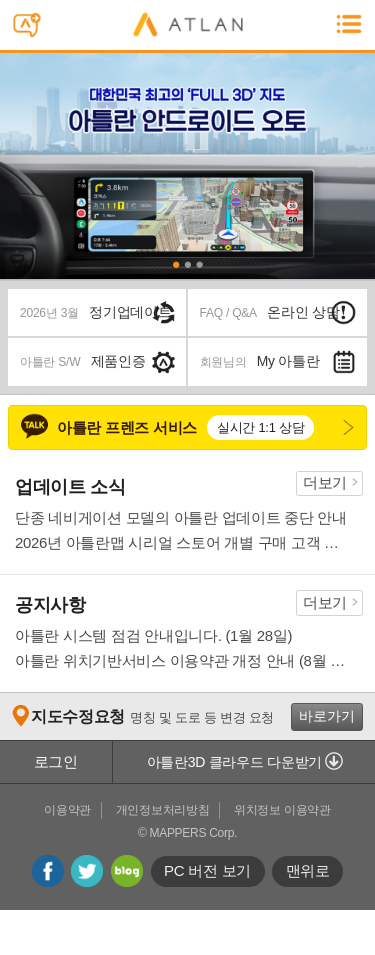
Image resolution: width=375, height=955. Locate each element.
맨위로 (308, 870)
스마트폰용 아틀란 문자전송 (32, 27)
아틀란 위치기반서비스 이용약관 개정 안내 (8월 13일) (182, 660)
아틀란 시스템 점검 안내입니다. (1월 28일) (153, 635)
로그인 (56, 761)
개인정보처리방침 (163, 810)
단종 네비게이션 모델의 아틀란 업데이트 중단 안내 (181, 517)
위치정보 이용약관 (282, 810)
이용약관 (67, 810)
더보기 (325, 482)
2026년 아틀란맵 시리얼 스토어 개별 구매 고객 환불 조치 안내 (182, 542)
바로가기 (327, 716)
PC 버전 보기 (207, 870)
